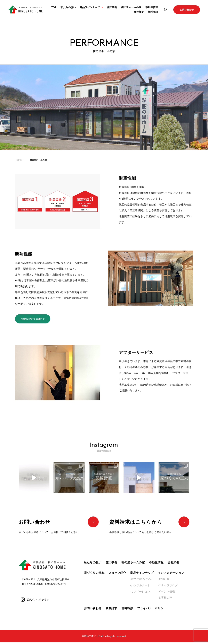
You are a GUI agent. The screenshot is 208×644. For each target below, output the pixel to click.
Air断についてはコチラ (33, 319)
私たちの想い (68, 7)
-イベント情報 (166, 593)
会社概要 (139, 12)
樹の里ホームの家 (131, 7)
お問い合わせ (187, 10)
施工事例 (112, 7)
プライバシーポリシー (152, 610)
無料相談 (153, 12)
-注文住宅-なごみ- (141, 581)
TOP (54, 7)
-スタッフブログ (168, 587)
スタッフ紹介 (117, 575)
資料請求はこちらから (149, 523)
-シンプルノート (140, 587)
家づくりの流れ (94, 575)
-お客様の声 (165, 599)
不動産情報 (151, 7)
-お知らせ (164, 581)
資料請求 (111, 610)
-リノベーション (140, 593)
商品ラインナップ (142, 575)
